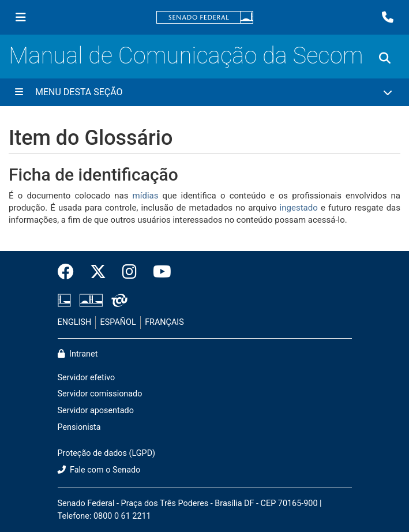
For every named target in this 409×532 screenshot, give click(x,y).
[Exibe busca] (385, 58)
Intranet (78, 354)
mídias (146, 196)
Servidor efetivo (87, 378)
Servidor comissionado (100, 394)
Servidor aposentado (96, 411)
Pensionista (79, 427)
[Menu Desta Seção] (204, 92)
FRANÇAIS (164, 322)
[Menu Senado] (21, 17)
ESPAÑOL (118, 322)
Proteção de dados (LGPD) (107, 453)
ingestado (300, 208)
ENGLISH (75, 322)
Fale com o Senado (99, 470)
